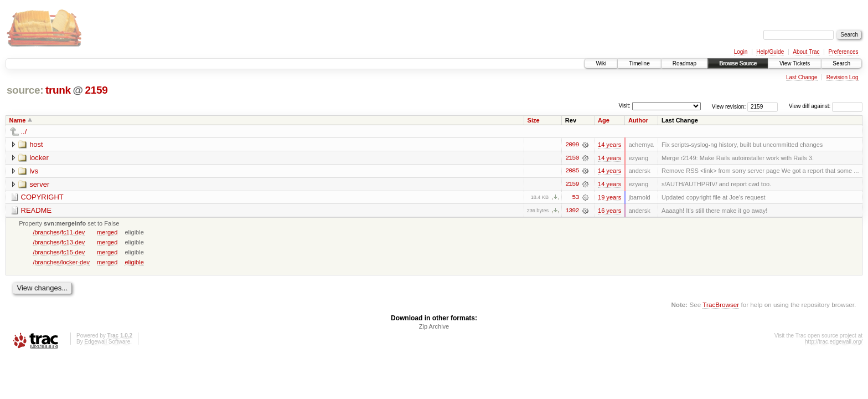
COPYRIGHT (42, 198)
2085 (572, 171)
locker (39, 158)
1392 (572, 211)
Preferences (844, 52)
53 (575, 198)
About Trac (806, 52)
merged (107, 233)
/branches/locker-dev (61, 263)
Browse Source (738, 63)
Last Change (802, 77)
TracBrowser (721, 305)
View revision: (729, 106)
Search (841, 63)
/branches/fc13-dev (59, 243)
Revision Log (843, 77)
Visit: (624, 106)
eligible (134, 263)
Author (638, 120)
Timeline (639, 63)
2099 (572, 145)
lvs (34, 171)
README (37, 211)
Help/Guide (770, 52)
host (36, 144)
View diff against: (826, 106)
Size (534, 120)
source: (25, 90)
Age (604, 120)
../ (24, 132)
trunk (58, 90)
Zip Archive (434, 328)
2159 (96, 90)
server (39, 184)
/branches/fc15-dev (59, 253)
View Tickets (795, 63)
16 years (609, 211)
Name (18, 120)
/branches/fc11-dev (59, 233)
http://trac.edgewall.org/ (834, 343)
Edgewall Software (107, 343)
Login (741, 52)
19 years (609, 198)
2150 (572, 158)
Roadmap (684, 63)
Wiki (601, 63)
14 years (609, 145)
